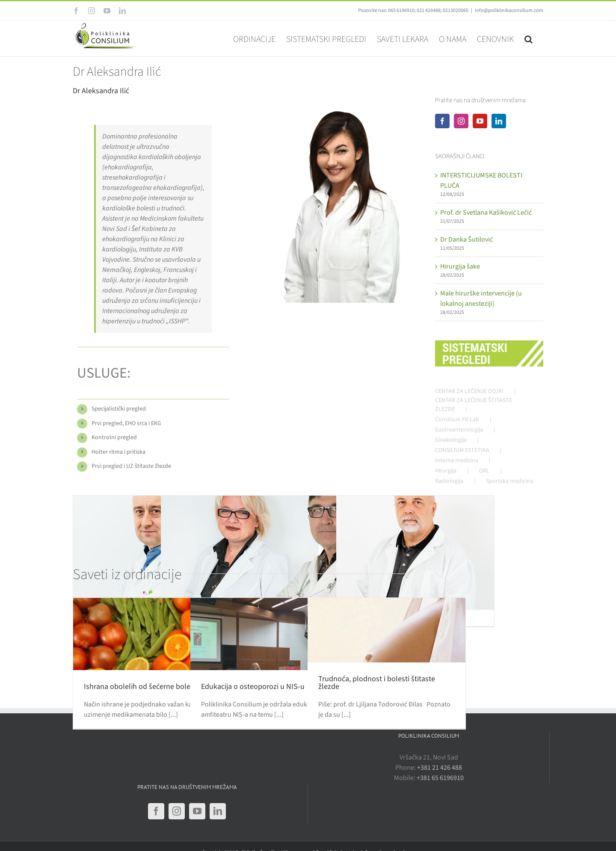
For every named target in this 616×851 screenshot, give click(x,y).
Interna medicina (457, 461)
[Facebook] (442, 121)
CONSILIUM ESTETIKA (462, 450)
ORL (484, 471)
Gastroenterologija (459, 430)
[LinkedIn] (499, 121)
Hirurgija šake (460, 266)
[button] (529, 38)
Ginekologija (451, 440)
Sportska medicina (509, 481)
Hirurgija (446, 471)
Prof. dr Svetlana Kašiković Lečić (486, 213)
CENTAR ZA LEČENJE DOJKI (469, 391)
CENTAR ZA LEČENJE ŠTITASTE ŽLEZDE (474, 405)
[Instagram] (461, 121)
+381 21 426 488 (440, 768)
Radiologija (449, 481)
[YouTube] (480, 121)
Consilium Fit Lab (457, 420)
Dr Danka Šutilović (466, 239)
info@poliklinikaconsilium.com (509, 10)
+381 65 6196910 (440, 778)
